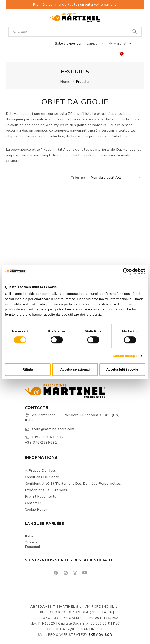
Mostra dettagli (125, 356)
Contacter (33, 503)
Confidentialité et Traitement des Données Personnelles (73, 484)
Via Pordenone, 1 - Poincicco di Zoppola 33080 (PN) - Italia (73, 418)
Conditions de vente (42, 477)
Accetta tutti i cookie (122, 369)
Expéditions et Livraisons (46, 490)
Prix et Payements (41, 497)
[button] (78, 259)
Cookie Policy (36, 510)
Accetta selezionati (75, 369)
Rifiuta (28, 369)
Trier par (107, 177)
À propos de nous (41, 471)
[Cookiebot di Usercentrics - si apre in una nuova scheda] (126, 271)
